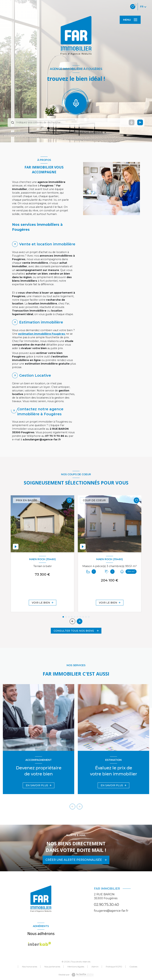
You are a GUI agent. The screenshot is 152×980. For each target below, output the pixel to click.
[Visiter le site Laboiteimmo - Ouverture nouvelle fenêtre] (82, 975)
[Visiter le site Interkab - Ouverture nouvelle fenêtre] (40, 944)
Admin (95, 967)
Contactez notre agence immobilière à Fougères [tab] (40, 412)
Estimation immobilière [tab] (41, 322)
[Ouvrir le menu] (130, 20)
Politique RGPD (114, 967)
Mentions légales (76, 967)
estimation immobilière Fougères (42, 334)
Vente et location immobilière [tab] (47, 244)
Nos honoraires (30, 967)
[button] (80, 621)
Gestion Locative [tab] (35, 375)
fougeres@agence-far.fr (111, 911)
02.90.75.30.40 (106, 904)
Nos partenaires (52, 967)
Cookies (133, 967)
